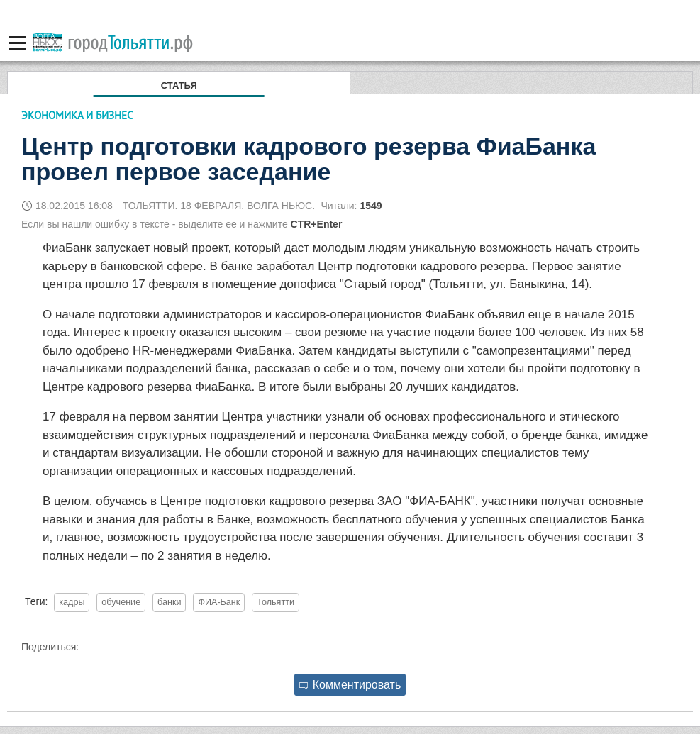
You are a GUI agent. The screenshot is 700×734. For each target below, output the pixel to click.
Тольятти (276, 602)
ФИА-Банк (219, 602)
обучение (121, 602)
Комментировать (350, 685)
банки (169, 602)
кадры (72, 602)
